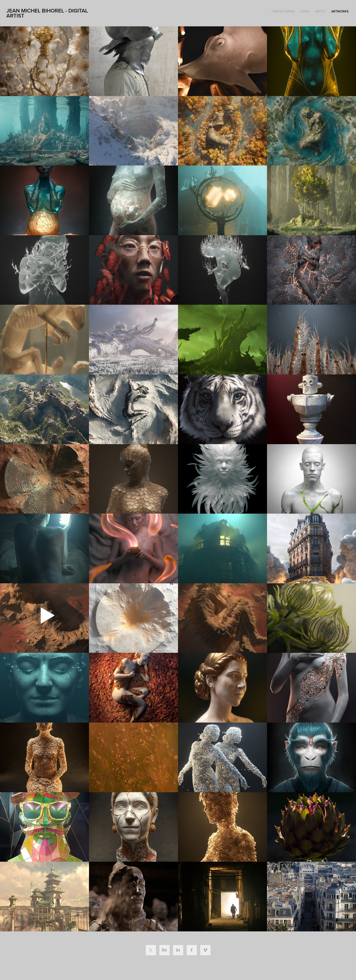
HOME (305, 11)
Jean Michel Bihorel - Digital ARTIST (48, 13)
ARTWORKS (340, 11)
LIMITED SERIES (283, 11)
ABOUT (320, 11)
